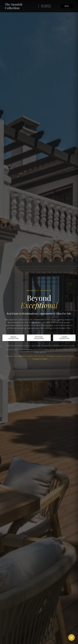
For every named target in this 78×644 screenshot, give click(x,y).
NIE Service (39, 356)
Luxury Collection (64, 338)
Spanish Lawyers (26, 356)
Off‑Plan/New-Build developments (53, 349)
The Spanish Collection (14, 6)
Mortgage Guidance (54, 356)
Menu (67, 6)
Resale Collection (13, 338)
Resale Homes (26, 349)
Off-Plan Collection (39, 338)
